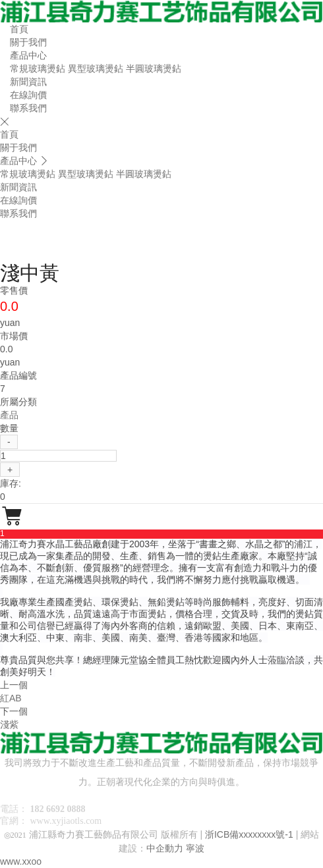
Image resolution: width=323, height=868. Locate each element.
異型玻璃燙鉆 (96, 68)
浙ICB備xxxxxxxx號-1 (249, 834)
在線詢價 (28, 95)
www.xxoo (21, 861)
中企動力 (165, 848)
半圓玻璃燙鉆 (154, 68)
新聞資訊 (28, 82)
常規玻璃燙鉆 (38, 68)
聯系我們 (28, 108)
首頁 (19, 29)
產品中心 (28, 55)
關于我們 (28, 42)
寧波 (195, 848)
